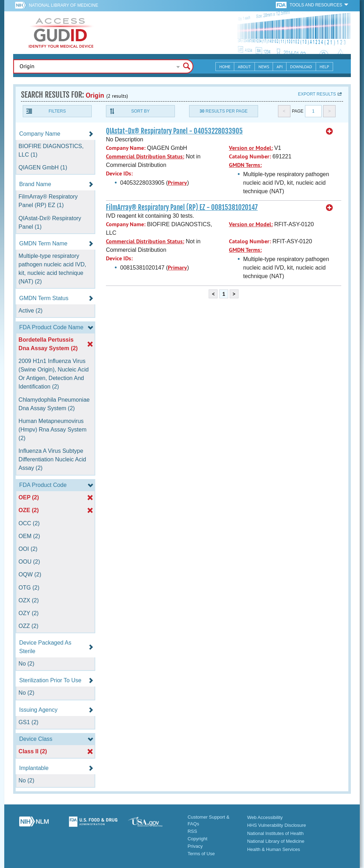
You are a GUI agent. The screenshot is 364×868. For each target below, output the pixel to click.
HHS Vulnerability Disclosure (277, 825)
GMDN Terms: (245, 165)
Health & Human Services (274, 849)
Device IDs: (119, 173)
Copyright (198, 839)
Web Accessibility (265, 817)
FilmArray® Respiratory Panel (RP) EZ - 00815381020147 (182, 207)
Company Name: (126, 148)
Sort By (140, 111)
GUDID (61, 33)
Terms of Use (201, 854)
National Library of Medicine (63, 5)
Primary (177, 183)
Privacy (195, 846)
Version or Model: (251, 148)
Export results (317, 94)
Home (225, 67)
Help (324, 67)
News (264, 67)
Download (301, 67)
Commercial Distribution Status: (145, 156)
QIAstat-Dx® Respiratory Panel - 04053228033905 (174, 131)
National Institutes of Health (275, 833)
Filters (57, 111)
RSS (192, 831)
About (244, 67)
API (280, 67)
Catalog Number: (250, 156)
